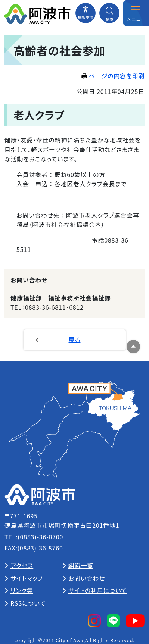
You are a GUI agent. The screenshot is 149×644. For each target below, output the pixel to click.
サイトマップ (27, 578)
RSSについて (28, 603)
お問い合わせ (87, 578)
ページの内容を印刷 (113, 76)
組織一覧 (81, 565)
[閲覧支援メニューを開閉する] (86, 13)
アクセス (22, 565)
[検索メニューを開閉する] (109, 13)
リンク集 (22, 590)
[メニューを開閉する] (136, 13)
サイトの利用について (98, 590)
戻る (75, 340)
